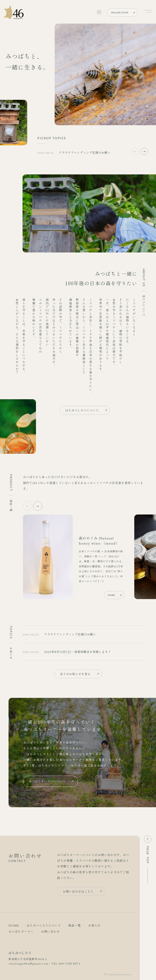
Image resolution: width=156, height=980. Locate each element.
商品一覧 (75, 925)
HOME (14, 925)
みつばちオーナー (21, 931)
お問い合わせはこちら (78, 891)
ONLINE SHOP (120, 13)
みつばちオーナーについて (47, 781)
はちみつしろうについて (82, 410)
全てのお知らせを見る (75, 674)
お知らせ (94, 925)
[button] (144, 151)
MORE (112, 595)
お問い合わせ (50, 931)
